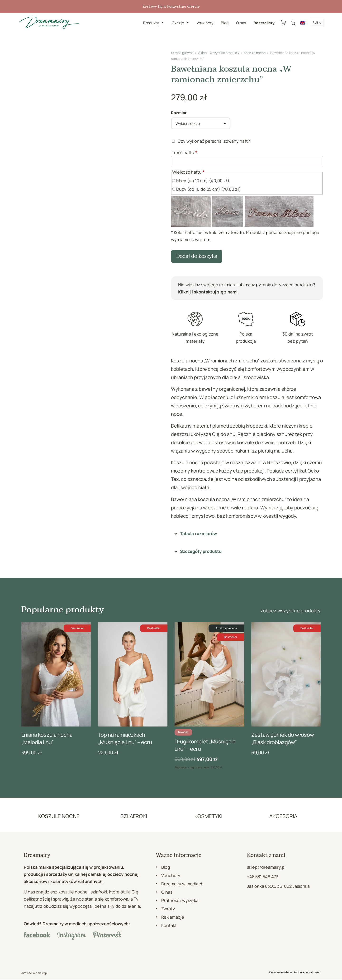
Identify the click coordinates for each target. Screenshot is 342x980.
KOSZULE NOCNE (59, 816)
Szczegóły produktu (201, 552)
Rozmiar (179, 113)
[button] (247, 534)
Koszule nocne (255, 53)
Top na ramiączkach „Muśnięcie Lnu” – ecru (125, 739)
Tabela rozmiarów (199, 534)
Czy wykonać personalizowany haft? (211, 141)
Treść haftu (185, 152)
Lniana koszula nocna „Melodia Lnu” (47, 739)
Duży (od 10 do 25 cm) (207, 189)
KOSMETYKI (208, 816)
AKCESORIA (283, 816)
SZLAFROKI (134, 816)
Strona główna (182, 53)
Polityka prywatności (307, 973)
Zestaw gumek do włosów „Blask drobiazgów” (283, 739)
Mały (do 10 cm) (201, 180)
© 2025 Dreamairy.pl (34, 973)
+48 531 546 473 (263, 877)
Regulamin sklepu (280, 973)
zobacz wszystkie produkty (291, 611)
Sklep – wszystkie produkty (219, 53)
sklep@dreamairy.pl (266, 867)
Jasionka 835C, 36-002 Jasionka (278, 886)
